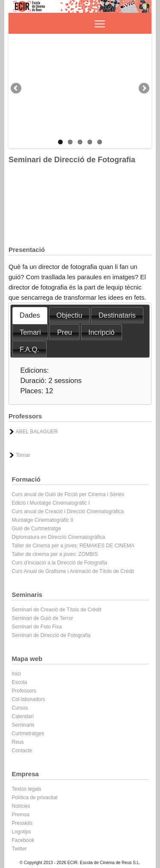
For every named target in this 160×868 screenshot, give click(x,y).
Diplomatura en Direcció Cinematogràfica (59, 537)
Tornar (23, 455)
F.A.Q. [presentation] (29, 349)
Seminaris (23, 725)
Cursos (20, 708)
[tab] (30, 316)
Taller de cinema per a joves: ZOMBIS (55, 554)
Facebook (23, 840)
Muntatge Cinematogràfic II (43, 520)
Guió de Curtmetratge (36, 529)
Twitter (19, 849)
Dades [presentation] (30, 315)
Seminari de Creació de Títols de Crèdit (57, 610)
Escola (20, 682)
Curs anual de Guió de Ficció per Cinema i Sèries (68, 494)
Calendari (23, 716)
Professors (24, 691)
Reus (18, 742)
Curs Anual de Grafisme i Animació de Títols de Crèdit (73, 571)
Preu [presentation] (65, 332)
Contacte (22, 751)
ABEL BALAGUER (37, 432)
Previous (17, 89)
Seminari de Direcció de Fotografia (51, 635)
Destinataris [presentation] (117, 315)
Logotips (22, 832)
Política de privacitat (35, 798)
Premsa (21, 815)
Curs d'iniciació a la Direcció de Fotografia (60, 563)
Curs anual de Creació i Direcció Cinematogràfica (68, 511)
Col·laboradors (29, 699)
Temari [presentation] (30, 332)
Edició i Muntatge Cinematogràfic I (51, 503)
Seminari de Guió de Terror (43, 618)
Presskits (22, 823)
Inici (16, 674)
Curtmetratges (28, 734)
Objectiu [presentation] (69, 315)
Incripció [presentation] (101, 332)
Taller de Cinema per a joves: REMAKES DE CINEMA (73, 546)
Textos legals (27, 789)
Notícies (21, 806)
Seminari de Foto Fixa (37, 627)
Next (143, 89)
